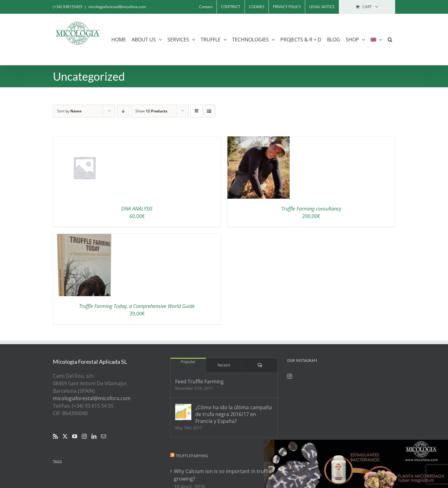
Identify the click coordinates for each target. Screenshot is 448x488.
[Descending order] (123, 111)
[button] (390, 39)
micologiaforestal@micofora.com (117, 7)
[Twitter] (65, 436)
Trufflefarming (192, 456)
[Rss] (55, 436)
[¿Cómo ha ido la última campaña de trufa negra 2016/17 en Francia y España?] (183, 412)
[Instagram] (84, 436)
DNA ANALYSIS (137, 209)
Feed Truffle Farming (199, 381)
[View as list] (209, 111)
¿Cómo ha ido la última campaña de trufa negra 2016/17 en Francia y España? (234, 414)
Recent (224, 365)
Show (151, 111)
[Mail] (104, 436)
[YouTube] (75, 436)
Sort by (69, 111)
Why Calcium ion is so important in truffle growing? (223, 475)
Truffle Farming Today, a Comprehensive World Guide (137, 306)
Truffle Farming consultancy (311, 209)
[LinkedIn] (94, 436)
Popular (188, 362)
